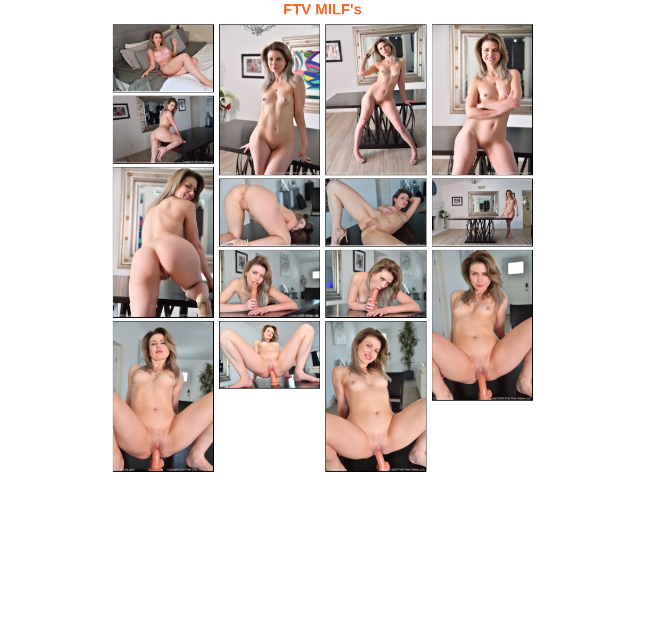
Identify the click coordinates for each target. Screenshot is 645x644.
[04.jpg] (482, 100)
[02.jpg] (270, 100)
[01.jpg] (163, 58)
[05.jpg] (163, 130)
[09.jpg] (482, 213)
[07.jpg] (270, 213)
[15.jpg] (376, 397)
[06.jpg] (163, 242)
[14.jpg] (270, 355)
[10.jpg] (270, 284)
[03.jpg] (376, 100)
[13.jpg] (163, 397)
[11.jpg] (376, 284)
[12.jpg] (482, 326)
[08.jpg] (376, 213)
